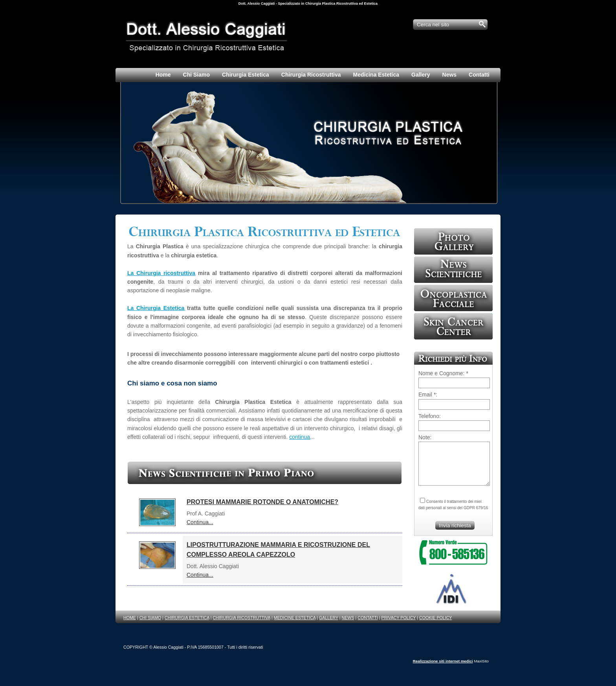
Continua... (200, 522)
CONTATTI (368, 618)
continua (300, 437)
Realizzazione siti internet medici (443, 661)
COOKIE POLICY (436, 618)
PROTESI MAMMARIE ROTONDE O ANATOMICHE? (262, 502)
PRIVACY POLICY (399, 618)
